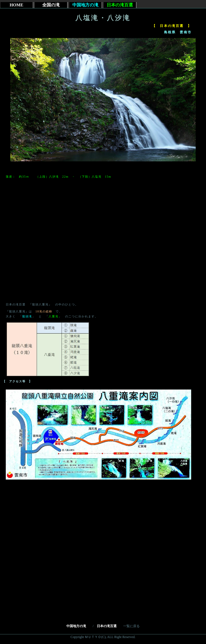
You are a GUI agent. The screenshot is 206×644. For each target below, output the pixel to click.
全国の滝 (51, 5)
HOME (17, 5)
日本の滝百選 (107, 626)
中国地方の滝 (78, 626)
